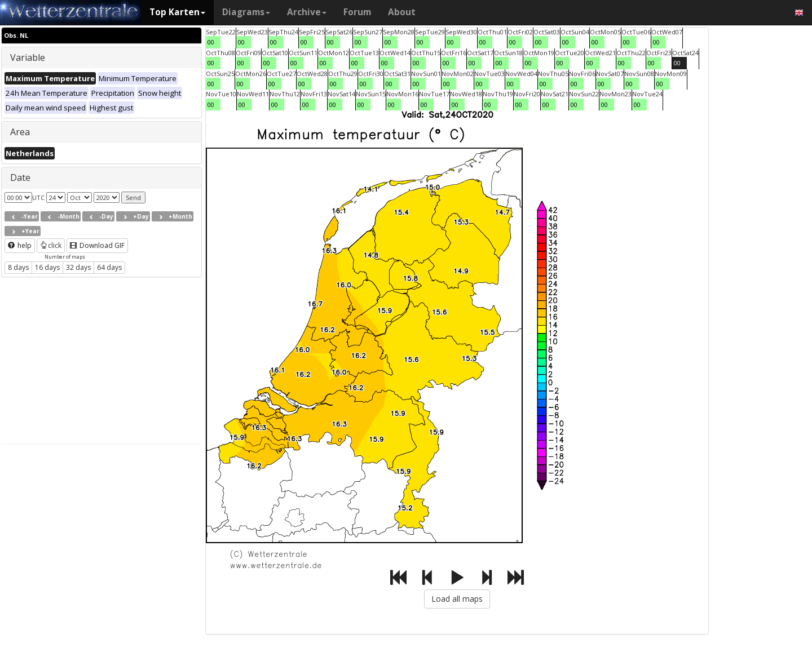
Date (20, 177)
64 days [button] (109, 267)
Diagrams (246, 12)
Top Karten (177, 12)
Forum (357, 12)
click (51, 245)
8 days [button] (18, 267)
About (402, 12)
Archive (307, 12)
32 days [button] (78, 267)
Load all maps (457, 599)
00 (211, 42)
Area (20, 132)
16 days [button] (47, 267)
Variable (28, 57)
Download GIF (97, 245)
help (20, 245)
